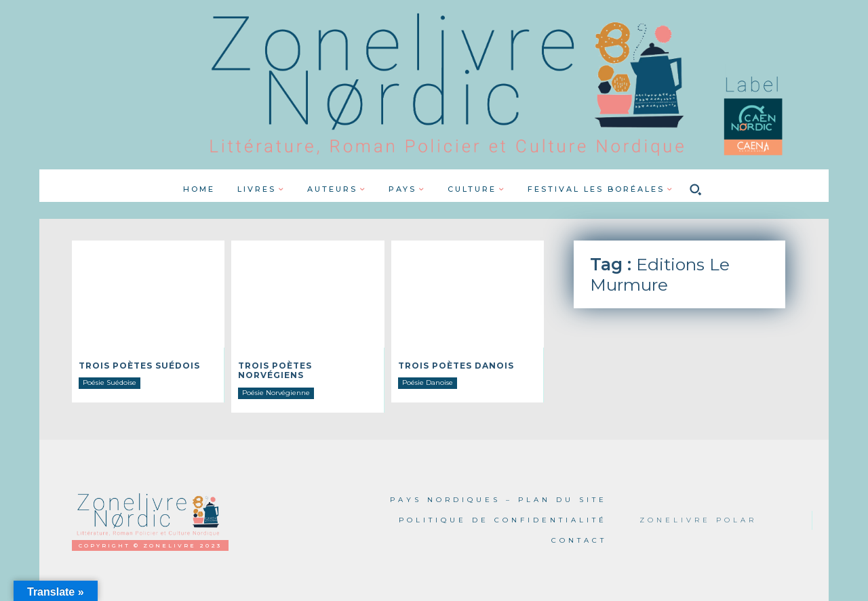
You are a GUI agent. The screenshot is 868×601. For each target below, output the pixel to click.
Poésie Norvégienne (276, 393)
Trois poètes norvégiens (275, 370)
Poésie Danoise (428, 382)
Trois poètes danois (456, 366)
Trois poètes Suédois (139, 366)
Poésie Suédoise (110, 382)
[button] (696, 189)
